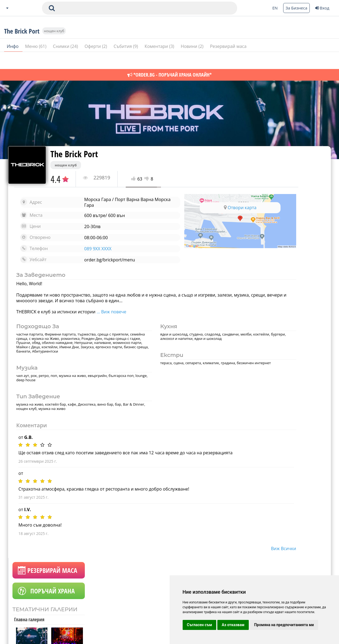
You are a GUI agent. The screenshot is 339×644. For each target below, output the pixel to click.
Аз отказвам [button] (233, 625)
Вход (322, 8)
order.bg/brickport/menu (96, 260)
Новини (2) (193, 62)
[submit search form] (52, 8)
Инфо (13, 62)
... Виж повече (111, 312)
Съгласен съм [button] (200, 625)
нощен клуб (54, 47)
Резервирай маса (228, 62)
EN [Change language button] (275, 8)
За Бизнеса (296, 8)
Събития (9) (126, 62)
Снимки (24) (66, 62)
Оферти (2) (96, 62)
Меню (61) (36, 62)
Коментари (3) (160, 62)
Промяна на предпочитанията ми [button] (284, 625)
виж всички (226, 553)
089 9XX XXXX (84, 249)
